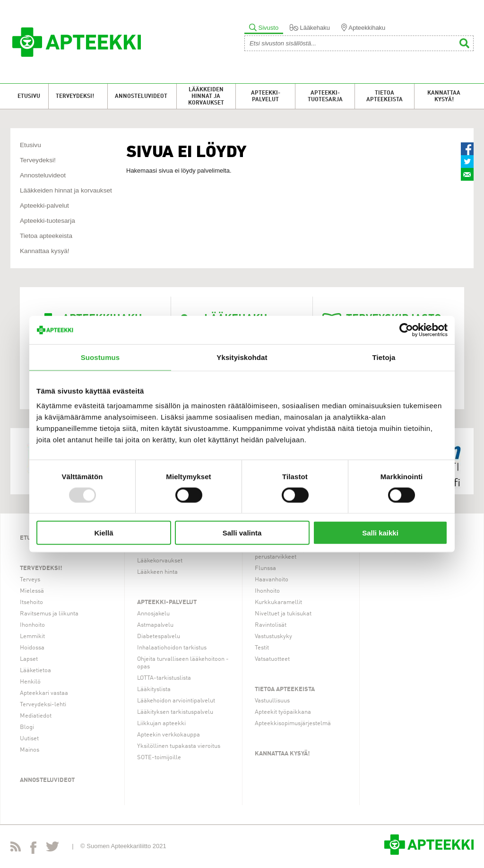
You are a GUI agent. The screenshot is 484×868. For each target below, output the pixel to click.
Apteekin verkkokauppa (169, 735)
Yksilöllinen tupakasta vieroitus (179, 746)
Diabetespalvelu (159, 636)
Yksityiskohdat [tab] (242, 357)
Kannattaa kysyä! (444, 96)
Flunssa (265, 568)
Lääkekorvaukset (160, 561)
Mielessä (32, 591)
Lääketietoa (35, 671)
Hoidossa (32, 648)
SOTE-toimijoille (159, 758)
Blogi (27, 727)
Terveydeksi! (75, 96)
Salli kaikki (380, 533)
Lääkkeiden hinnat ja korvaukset (206, 96)
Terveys (30, 580)
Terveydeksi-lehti (43, 705)
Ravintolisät (271, 625)
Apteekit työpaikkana (283, 712)
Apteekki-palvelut (266, 96)
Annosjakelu (153, 614)
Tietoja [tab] (384, 357)
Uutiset (29, 739)
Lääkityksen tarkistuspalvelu (175, 712)
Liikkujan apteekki (161, 723)
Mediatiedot (36, 716)
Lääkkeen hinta (157, 572)
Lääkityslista (154, 689)
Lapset (29, 659)
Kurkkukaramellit (278, 602)
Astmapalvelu (155, 625)
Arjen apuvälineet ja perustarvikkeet (281, 553)
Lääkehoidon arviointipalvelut (176, 701)
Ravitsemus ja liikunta (49, 614)
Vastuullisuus (272, 701)
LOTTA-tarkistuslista (164, 678)
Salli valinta (242, 533)
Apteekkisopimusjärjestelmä (293, 723)
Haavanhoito (272, 580)
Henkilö (30, 682)
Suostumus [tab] (100, 357)
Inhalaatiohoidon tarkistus (172, 648)
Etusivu (29, 96)
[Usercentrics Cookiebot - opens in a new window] (406, 330)
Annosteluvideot (141, 96)
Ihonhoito (32, 625)
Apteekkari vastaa (44, 693)
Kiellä (104, 533)
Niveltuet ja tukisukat (283, 614)
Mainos (30, 750)
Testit (262, 648)
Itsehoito (31, 602)
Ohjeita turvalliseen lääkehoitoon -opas (183, 663)
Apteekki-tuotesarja (325, 96)
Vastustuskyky (273, 636)
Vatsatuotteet (272, 659)
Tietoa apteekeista (385, 96)
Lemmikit (32, 636)
